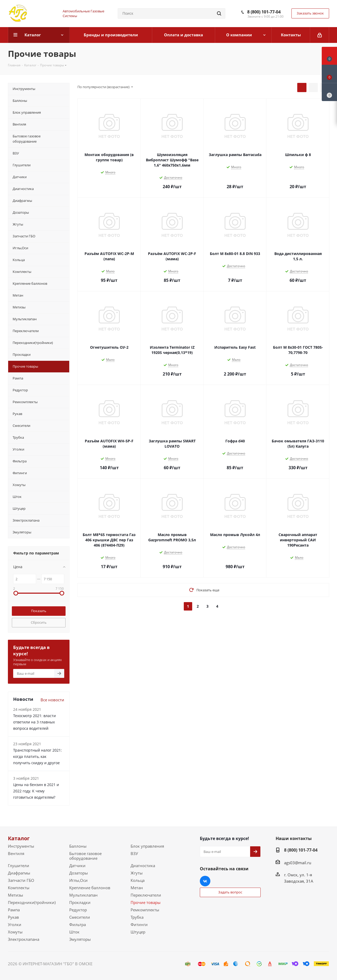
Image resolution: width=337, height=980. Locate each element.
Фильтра (78, 924)
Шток (74, 932)
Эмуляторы (80, 939)
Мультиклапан (83, 895)
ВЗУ (134, 853)
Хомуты (15, 932)
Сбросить (39, 622)
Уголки (15, 924)
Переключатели (146, 895)
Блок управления (147, 846)
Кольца (138, 880)
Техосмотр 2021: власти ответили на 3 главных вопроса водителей (34, 722)
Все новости (52, 700)
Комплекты (19, 888)
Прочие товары (146, 902)
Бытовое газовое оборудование (85, 856)
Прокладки (80, 902)
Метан (137, 888)
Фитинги (139, 924)
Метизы (16, 895)
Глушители (19, 866)
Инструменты (21, 846)
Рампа (14, 910)
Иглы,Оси (78, 880)
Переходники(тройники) (32, 902)
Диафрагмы (19, 873)
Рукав (13, 917)
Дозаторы (79, 873)
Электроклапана (24, 939)
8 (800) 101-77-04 (264, 12)
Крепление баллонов (90, 888)
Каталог (19, 838)
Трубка (137, 917)
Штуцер (138, 932)
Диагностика (143, 866)
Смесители (80, 917)
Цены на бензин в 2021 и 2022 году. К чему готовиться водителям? (36, 791)
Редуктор (78, 910)
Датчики (77, 866)
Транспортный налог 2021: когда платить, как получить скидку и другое (38, 756)
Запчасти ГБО (21, 880)
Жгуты (137, 873)
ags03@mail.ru (298, 863)
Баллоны (78, 846)
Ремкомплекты (145, 910)
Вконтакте (205, 881)
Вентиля (16, 853)
